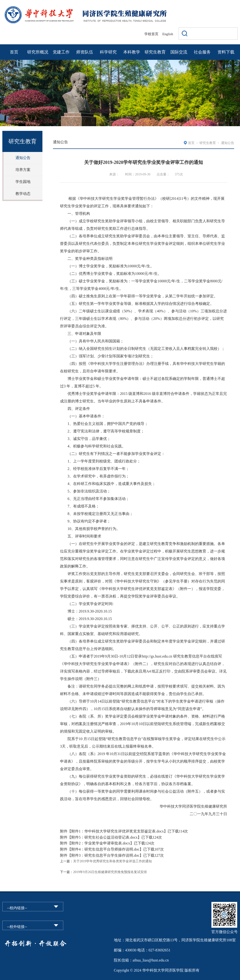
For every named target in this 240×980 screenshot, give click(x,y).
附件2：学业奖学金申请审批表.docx (101, 843)
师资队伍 (85, 52)
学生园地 (23, 182)
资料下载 (226, 52)
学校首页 (151, 34)
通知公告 (23, 158)
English (168, 34)
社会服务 (202, 52)
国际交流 (179, 52)
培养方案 (23, 170)
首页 (14, 52)
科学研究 (108, 52)
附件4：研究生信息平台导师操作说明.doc (105, 849)
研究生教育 (155, 52)
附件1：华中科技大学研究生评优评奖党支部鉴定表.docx (118, 831)
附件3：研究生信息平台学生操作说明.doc (105, 855)
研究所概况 (38, 52)
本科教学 (132, 52)
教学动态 (23, 194)
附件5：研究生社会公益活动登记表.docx (104, 837)
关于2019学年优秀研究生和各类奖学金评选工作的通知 (112, 861)
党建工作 (61, 52)
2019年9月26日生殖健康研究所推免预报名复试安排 (110, 872)
